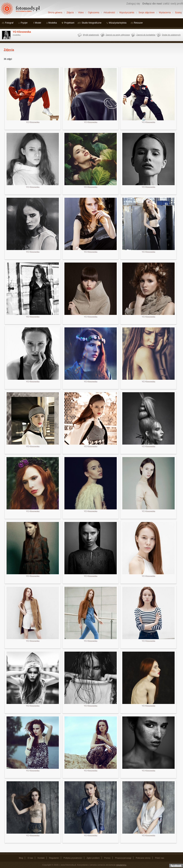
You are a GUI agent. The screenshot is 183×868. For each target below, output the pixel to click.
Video (81, 13)
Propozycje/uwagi (123, 858)
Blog (21, 858)
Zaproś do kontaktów (146, 35)
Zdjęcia (70, 13)
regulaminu (121, 865)
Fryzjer (24, 23)
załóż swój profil (163, 3)
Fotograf (9, 23)
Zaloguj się (133, 3)
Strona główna (55, 13)
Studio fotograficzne (91, 23)
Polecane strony (143, 858)
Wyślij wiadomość (91, 35)
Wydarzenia (165, 13)
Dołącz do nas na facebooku (176, 866)
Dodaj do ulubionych (171, 35)
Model (38, 23)
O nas (30, 858)
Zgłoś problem (93, 858)
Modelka (53, 23)
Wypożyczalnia (127, 13)
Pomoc (107, 858)
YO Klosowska (22, 32)
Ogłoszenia (94, 13)
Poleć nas (159, 858)
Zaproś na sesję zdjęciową (118, 35)
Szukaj (178, 13)
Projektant (69, 23)
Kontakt (41, 858)
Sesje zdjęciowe (147, 13)
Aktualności (109, 13)
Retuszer (138, 23)
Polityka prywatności (73, 858)
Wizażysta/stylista (118, 23)
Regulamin (54, 858)
